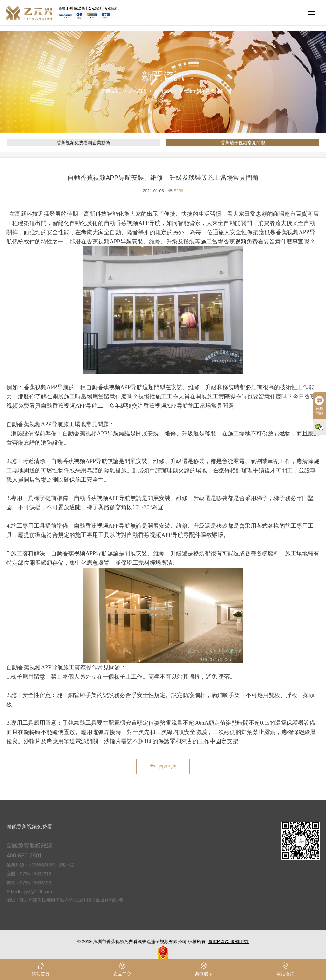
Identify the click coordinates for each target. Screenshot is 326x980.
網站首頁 (138, 91)
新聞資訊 (163, 91)
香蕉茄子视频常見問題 (201, 91)
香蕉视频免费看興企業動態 (83, 143)
